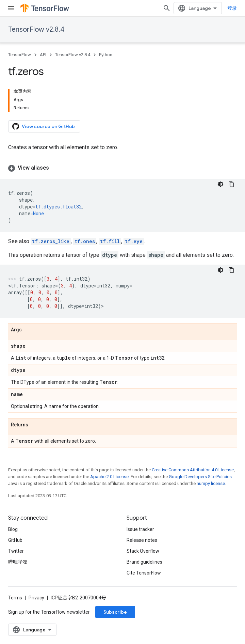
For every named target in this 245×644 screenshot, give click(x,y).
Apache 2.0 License (109, 477)
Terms (15, 598)
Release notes (142, 540)
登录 (232, 8)
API (43, 55)
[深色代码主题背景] (220, 184)
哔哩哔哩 (18, 562)
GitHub (15, 540)
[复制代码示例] (231, 184)
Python (106, 55)
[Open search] (167, 8)
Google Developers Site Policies (200, 477)
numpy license (211, 483)
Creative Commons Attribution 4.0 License (193, 470)
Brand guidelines (144, 562)
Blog (13, 529)
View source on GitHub (44, 126)
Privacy (36, 598)
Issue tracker (140, 529)
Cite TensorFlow (144, 573)
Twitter (16, 551)
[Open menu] (11, 8)
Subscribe (115, 612)
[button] (122, 168)
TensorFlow (20, 55)
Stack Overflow (143, 551)
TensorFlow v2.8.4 (36, 29)
